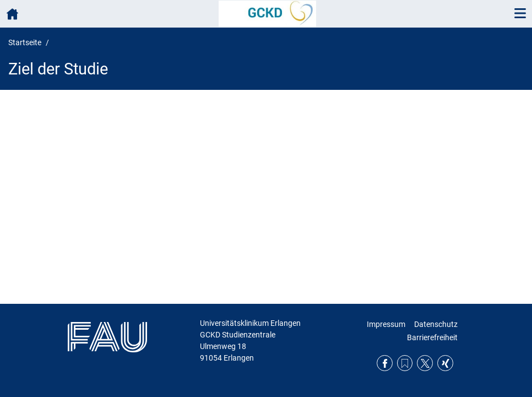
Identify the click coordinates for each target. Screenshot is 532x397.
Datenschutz (436, 324)
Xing (445, 363)
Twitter (425, 363)
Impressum (386, 324)
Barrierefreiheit (432, 337)
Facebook (385, 363)
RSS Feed (405, 363)
